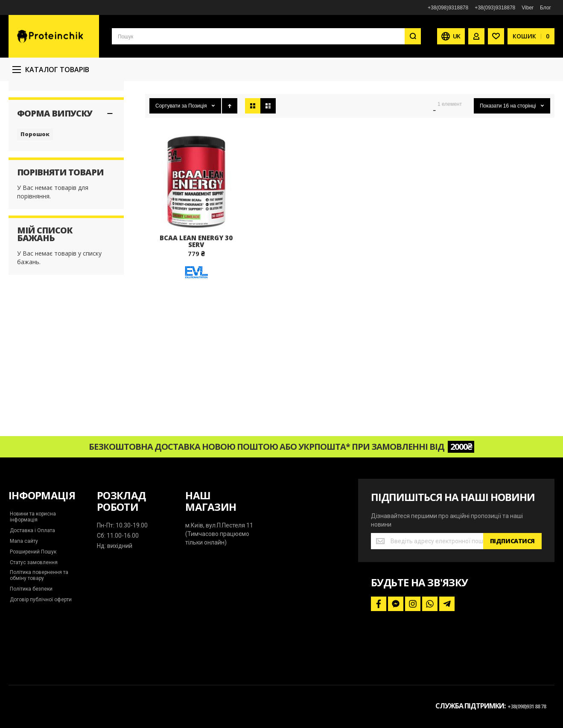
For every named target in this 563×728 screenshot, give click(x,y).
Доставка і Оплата (32, 530)
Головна (154, 85)
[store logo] (54, 36)
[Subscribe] (512, 541)
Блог (545, 8)
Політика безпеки (31, 589)
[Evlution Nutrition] (196, 338)
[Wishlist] (496, 36)
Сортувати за (171, 161)
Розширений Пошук (33, 552)
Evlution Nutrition (39, 132)
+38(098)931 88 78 (527, 706)
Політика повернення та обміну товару (39, 575)
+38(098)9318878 (448, 8)
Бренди (184, 85)
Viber (528, 8)
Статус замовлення (34, 562)
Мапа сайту (24, 541)
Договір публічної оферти (41, 600)
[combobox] (266, 36)
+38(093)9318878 (495, 8)
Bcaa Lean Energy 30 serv (196, 297)
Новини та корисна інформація (33, 517)
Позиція (198, 161)
